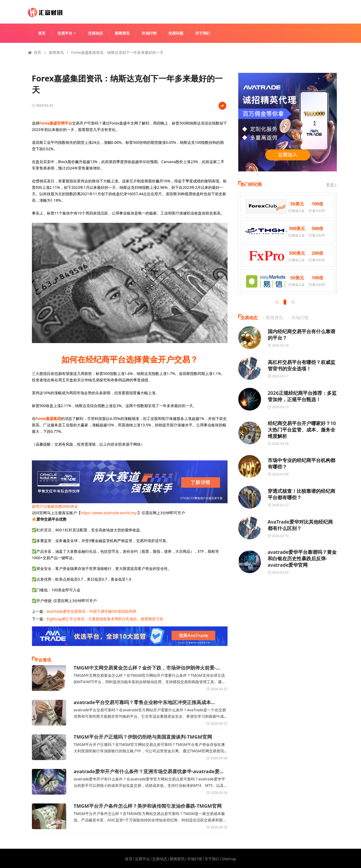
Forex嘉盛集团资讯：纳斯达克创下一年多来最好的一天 (117, 52)
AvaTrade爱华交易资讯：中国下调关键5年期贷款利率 (92, 611)
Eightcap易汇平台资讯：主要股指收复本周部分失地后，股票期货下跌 (105, 619)
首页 (42, 33)
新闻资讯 (122, 33)
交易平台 (69, 33)
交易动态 (95, 33)
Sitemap (229, 859)
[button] (277, 302)
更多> (331, 184)
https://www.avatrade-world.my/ (109, 513)
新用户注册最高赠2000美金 (55, 506)
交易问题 (176, 33)
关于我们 (203, 33)
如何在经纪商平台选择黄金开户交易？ (130, 359)
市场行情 (149, 33)
